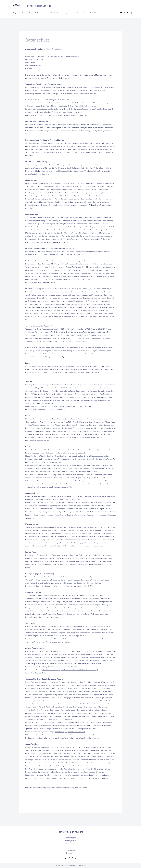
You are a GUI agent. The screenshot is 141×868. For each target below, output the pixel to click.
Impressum (71, 850)
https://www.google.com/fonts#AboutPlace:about (83, 775)
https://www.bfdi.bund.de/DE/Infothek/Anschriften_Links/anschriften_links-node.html (56, 115)
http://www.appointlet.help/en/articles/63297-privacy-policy (51, 357)
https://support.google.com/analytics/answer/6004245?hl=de (73, 586)
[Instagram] (131, 13)
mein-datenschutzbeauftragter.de (66, 788)
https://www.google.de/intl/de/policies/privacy (47, 409)
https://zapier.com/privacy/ (91, 372)
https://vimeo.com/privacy (40, 441)
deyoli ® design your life (39, 6)
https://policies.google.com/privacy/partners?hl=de (90, 778)
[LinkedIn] (121, 13)
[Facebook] (128, 13)
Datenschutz (71, 853)
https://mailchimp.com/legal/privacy (42, 282)
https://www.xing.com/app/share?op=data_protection (50, 642)
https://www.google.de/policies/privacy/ (70, 732)
